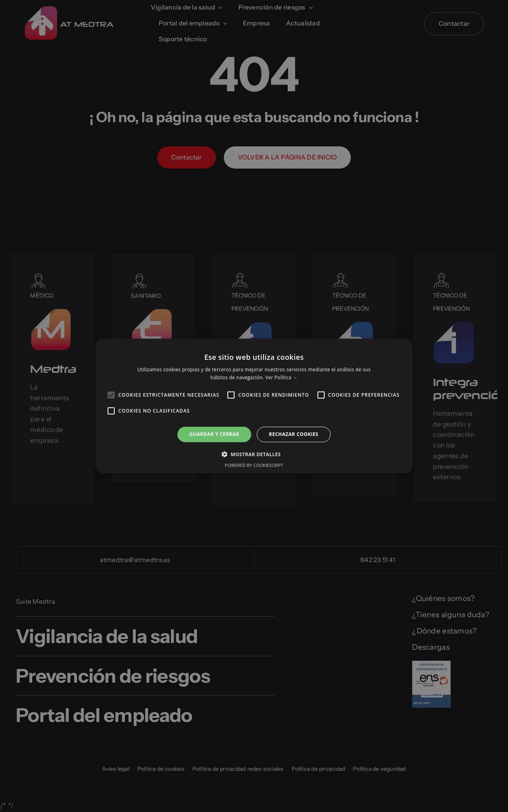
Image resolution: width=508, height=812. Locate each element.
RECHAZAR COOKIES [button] (294, 434)
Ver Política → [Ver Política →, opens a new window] (281, 377)
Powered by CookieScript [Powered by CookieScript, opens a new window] (254, 465)
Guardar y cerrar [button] (214, 434)
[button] (254, 454)
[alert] (254, 406)
